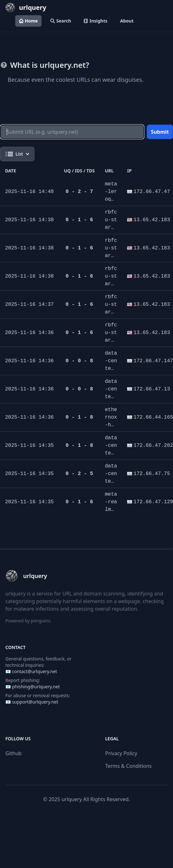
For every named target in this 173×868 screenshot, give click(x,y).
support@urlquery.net (35, 702)
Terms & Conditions (128, 766)
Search (61, 21)
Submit (160, 132)
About (127, 21)
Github (13, 753)
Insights (96, 21)
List (17, 154)
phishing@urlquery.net (36, 687)
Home (28, 21)
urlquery (72, 799)
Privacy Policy (121, 753)
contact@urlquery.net (35, 671)
